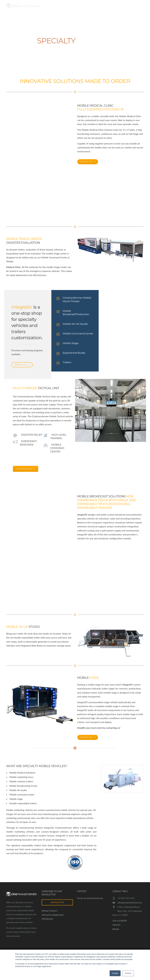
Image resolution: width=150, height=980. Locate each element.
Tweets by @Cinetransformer (90, 898)
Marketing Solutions (55, 20)
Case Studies (97, 20)
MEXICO (116, 925)
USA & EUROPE (120, 921)
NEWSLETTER (57, 902)
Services (79, 20)
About (35, 20)
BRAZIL (116, 929)
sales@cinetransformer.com (130, 903)
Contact (138, 20)
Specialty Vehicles (119, 20)
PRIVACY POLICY (50, 911)
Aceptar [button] (115, 973)
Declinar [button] (128, 973)
